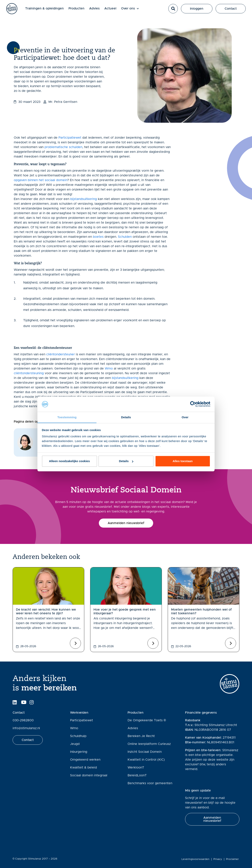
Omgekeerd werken (85, 760)
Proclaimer (233, 859)
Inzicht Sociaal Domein (145, 752)
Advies (98, 10)
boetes (98, 237)
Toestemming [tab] (67, 417)
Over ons (133, 10)
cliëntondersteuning (29, 373)
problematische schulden (63, 147)
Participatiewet (70, 138)
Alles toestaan (183, 461)
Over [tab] (185, 417)
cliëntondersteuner (61, 354)
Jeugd (75, 744)
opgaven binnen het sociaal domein (41, 180)
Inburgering (79, 752)
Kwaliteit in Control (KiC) (146, 760)
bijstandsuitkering (84, 199)
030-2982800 (23, 720)
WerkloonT (136, 768)
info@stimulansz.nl (26, 728)
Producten (80, 10)
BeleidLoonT (137, 775)
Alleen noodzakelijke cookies (69, 461)
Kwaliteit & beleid (83, 768)
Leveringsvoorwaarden (196, 859)
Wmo (109, 369)
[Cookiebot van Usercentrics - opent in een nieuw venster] (193, 404)
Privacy (218, 859)
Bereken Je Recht (141, 736)
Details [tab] (126, 417)
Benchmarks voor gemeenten (150, 783)
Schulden (125, 237)
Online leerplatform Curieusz (149, 744)
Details (126, 461)
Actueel (114, 10)
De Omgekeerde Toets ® (147, 720)
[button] (173, 10)
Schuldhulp (78, 736)
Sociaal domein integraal (89, 775)
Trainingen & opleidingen (48, 10)
